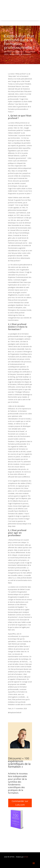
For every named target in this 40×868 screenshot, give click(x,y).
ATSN (26, 857)
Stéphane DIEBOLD (15, 52)
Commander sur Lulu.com (20, 803)
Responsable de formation (20, 54)
